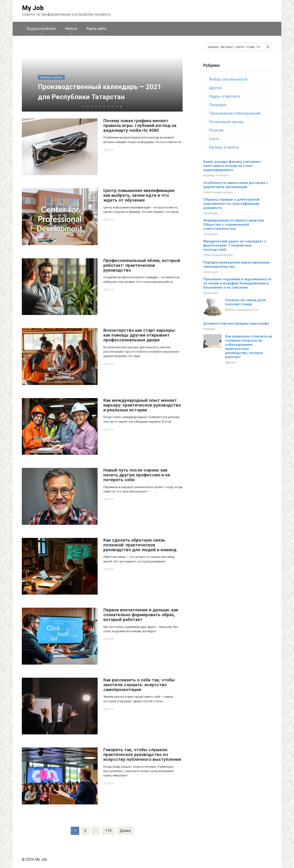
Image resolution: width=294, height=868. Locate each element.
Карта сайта (96, 29)
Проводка (218, 105)
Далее (125, 831)
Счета (214, 139)
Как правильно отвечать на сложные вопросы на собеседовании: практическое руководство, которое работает (249, 347)
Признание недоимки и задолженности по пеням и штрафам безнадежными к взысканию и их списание (237, 283)
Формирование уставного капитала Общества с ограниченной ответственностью (234, 225)
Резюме (216, 130)
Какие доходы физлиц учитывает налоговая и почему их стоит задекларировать (232, 166)
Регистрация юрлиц (226, 122)
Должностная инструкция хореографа (236, 323)
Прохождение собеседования (235, 113)
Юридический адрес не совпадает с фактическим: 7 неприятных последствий (235, 245)
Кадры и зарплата (224, 96)
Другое (109, 149)
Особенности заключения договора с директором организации (236, 185)
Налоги (71, 29)
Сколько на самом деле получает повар (246, 302)
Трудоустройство (41, 29)
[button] (84, 107)
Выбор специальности (228, 79)
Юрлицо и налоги (224, 147)
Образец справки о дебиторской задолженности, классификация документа (231, 204)
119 (108, 831)
